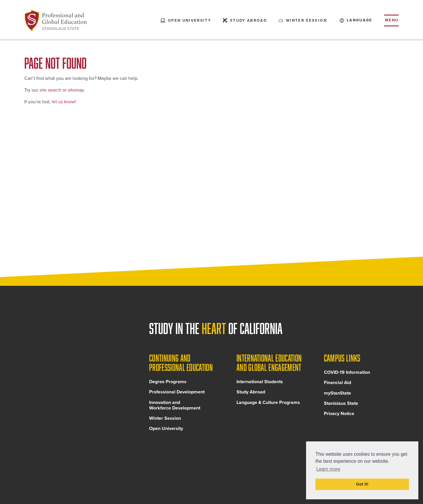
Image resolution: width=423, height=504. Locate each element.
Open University (166, 430)
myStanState (337, 394)
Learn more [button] (328, 469)
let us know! (64, 102)
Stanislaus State (341, 404)
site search (50, 90)
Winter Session (165, 419)
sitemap (76, 90)
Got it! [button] (362, 484)
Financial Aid (337, 384)
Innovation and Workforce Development (175, 406)
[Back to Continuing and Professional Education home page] (56, 20)
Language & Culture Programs (268, 403)
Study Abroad (251, 393)
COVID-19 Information (347, 374)
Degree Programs (168, 383)
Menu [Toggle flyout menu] (392, 20)
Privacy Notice (339, 415)
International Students (260, 383)
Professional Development (177, 393)
